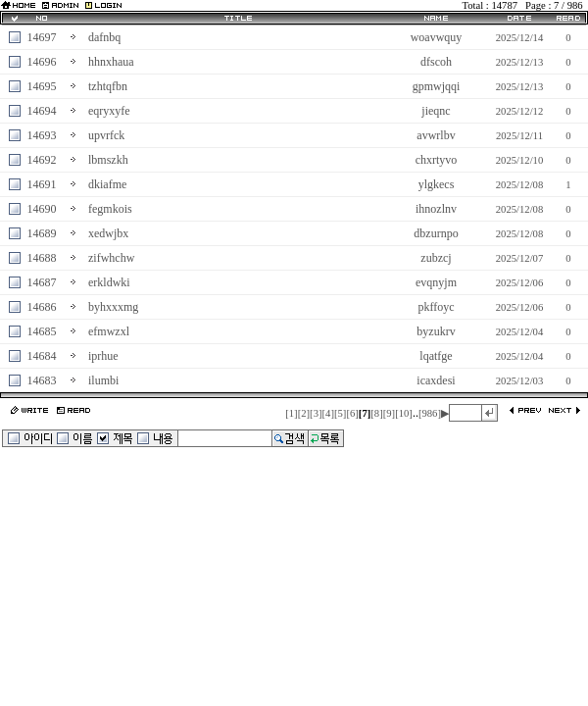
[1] (291, 413)
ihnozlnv (436, 209)
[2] (304, 413)
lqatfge (436, 356)
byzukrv (436, 331)
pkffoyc (436, 307)
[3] (316, 413)
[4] (328, 413)
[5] (340, 413)
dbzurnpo (436, 233)
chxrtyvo (437, 160)
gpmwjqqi (437, 86)
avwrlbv (436, 135)
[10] (404, 413)
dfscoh (436, 62)
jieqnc (436, 111)
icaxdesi (436, 380)
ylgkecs (437, 184)
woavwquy (437, 37)
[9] (389, 413)
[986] (430, 413)
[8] (376, 413)
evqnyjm (436, 282)
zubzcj (436, 258)
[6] (352, 413)
